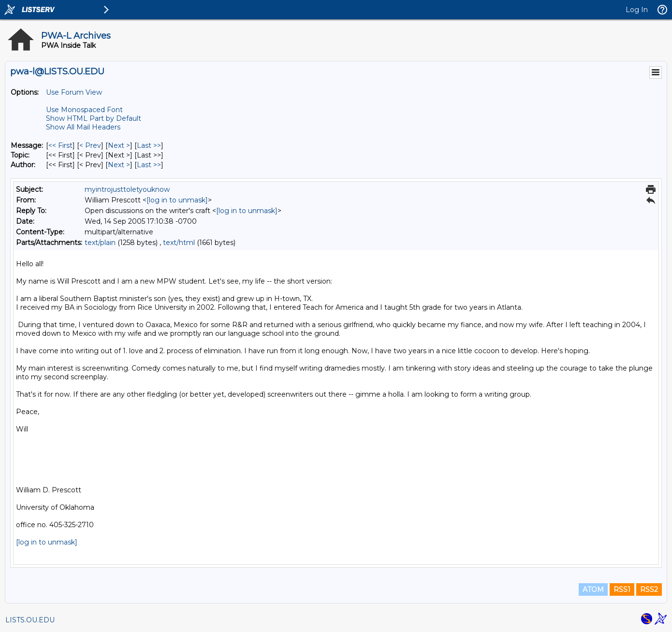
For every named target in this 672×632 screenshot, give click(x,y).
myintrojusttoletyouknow (127, 189)
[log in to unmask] (177, 200)
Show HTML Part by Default (94, 118)
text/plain (100, 243)
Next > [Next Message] (119, 145)
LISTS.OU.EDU (30, 620)
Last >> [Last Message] (149, 145)
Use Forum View (74, 92)
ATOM (593, 589)
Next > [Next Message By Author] (119, 165)
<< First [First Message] (60, 145)
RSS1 (622, 589)
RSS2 (649, 589)
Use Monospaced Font (84, 110)
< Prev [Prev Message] (90, 145)
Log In (637, 10)
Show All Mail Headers (83, 127)
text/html (179, 243)
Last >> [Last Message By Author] (149, 165)
